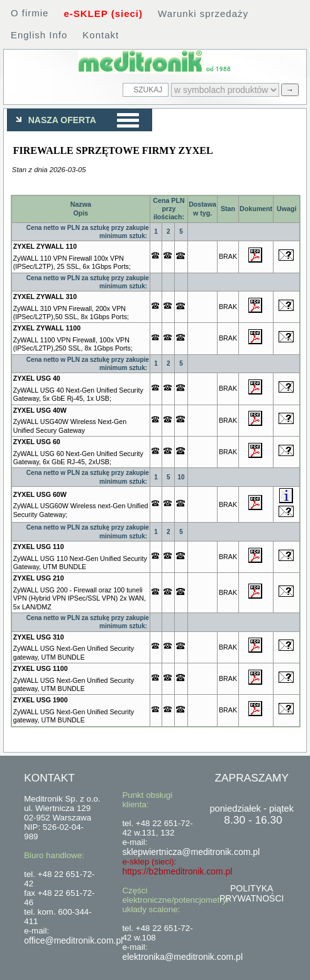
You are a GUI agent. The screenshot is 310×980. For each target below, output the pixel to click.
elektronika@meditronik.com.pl (182, 957)
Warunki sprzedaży (203, 14)
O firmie (30, 13)
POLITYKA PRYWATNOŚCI (252, 893)
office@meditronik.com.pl (73, 940)
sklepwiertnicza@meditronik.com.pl (191, 852)
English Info (39, 35)
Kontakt (101, 35)
